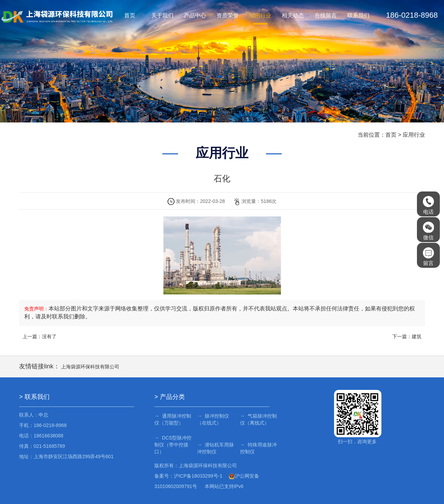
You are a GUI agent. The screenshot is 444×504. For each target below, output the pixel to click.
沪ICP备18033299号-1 (198, 476)
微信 (428, 231)
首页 (130, 15)
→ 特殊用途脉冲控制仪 (257, 448)
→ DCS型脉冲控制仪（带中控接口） (173, 445)
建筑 (417, 336)
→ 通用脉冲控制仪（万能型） (173, 419)
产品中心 (195, 15)
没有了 (49, 336)
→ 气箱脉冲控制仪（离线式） (257, 419)
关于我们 (162, 15)
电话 (428, 205)
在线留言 (326, 15)
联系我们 (358, 15)
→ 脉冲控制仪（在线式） (212, 419)
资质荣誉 (228, 15)
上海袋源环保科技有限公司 (90, 367)
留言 (428, 257)
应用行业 (260, 15)
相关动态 (293, 15)
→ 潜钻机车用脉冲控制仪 (215, 448)
